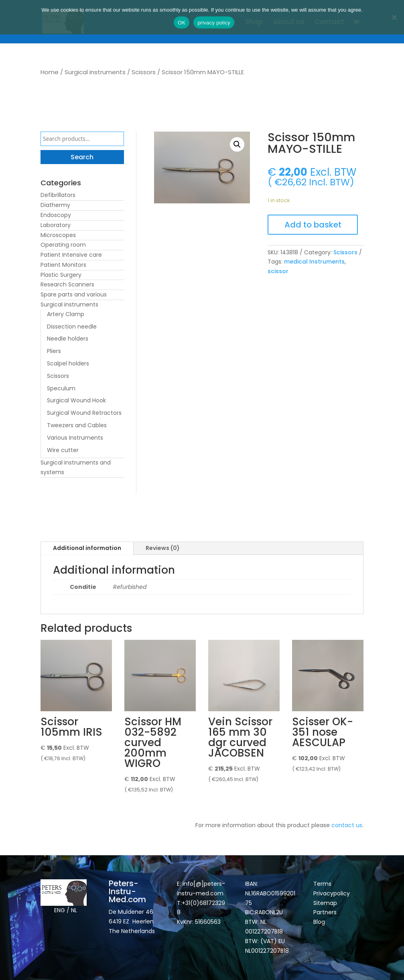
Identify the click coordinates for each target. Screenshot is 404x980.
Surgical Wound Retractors (84, 413)
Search (82, 157)
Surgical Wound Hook (76, 400)
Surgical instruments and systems (76, 467)
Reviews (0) (163, 548)
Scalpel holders (68, 363)
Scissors (144, 72)
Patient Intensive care (71, 255)
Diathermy (55, 205)
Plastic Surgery (61, 275)
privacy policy (214, 23)
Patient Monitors (63, 265)
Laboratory (56, 225)
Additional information (87, 548)
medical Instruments (314, 262)
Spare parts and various (74, 294)
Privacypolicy (332, 893)
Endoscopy (56, 215)
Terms (322, 884)
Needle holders (68, 339)
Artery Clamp (66, 314)
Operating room (63, 245)
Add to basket (313, 225)
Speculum (61, 388)
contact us (347, 825)
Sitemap (326, 903)
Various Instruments (75, 438)
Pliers (54, 351)
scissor (278, 271)
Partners (325, 912)
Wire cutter (63, 450)
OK (182, 23)
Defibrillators (58, 195)
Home (50, 72)
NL (74, 910)
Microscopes (58, 235)
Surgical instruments (95, 72)
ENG (60, 910)
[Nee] (394, 17)
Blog (319, 922)
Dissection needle (72, 327)
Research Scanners (67, 284)
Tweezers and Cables (77, 425)
